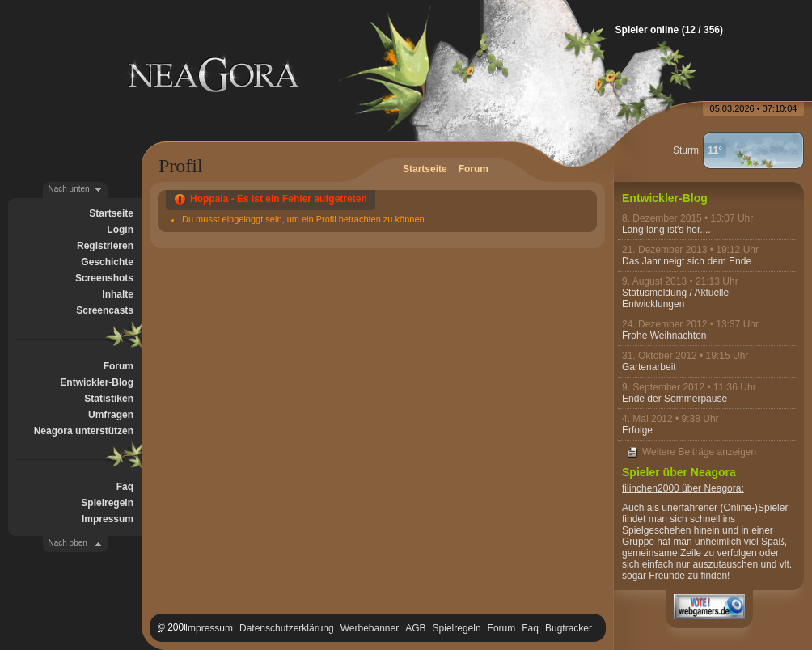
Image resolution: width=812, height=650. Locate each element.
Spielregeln (107, 503)
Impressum (108, 519)
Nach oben (68, 543)
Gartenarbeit (649, 367)
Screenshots (104, 278)
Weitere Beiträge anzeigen (699, 452)
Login (120, 230)
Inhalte (118, 294)
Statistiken (109, 399)
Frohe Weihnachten (664, 336)
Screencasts (105, 310)
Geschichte (107, 262)
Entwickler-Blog (97, 382)
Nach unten (69, 189)
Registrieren (105, 246)
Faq (125, 487)
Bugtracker (569, 628)
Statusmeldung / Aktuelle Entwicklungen (675, 298)
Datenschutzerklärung (287, 628)
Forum (118, 366)
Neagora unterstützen (84, 431)
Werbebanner (370, 628)
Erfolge (637, 430)
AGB (415, 628)
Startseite (111, 213)
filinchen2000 (651, 488)
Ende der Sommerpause (675, 399)
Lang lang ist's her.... (666, 230)
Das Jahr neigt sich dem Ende (687, 261)
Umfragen (111, 415)
